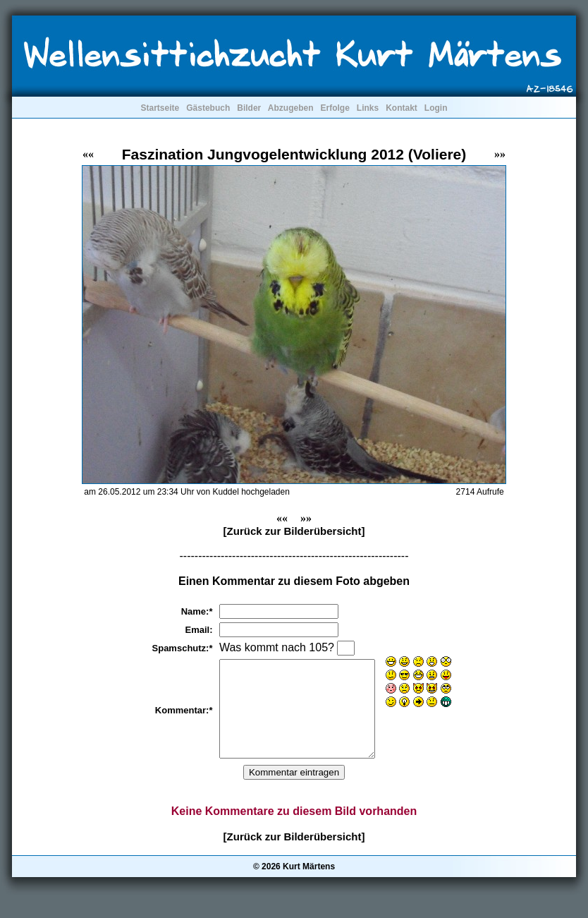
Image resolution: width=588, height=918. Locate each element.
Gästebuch (208, 108)
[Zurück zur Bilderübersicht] (294, 531)
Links (368, 108)
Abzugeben (291, 108)
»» (500, 154)
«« (88, 154)
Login (436, 108)
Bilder (249, 108)
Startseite (160, 108)
